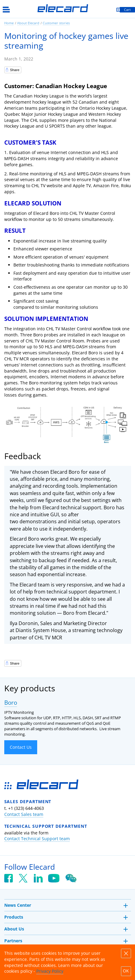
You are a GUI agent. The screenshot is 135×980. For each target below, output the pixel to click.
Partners (13, 941)
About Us (14, 929)
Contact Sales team (24, 814)
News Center (18, 905)
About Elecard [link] (28, 23)
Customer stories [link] (56, 23)
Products (14, 917)
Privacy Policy (50, 971)
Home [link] (9, 23)
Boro (11, 703)
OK (126, 971)
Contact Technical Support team (37, 839)
